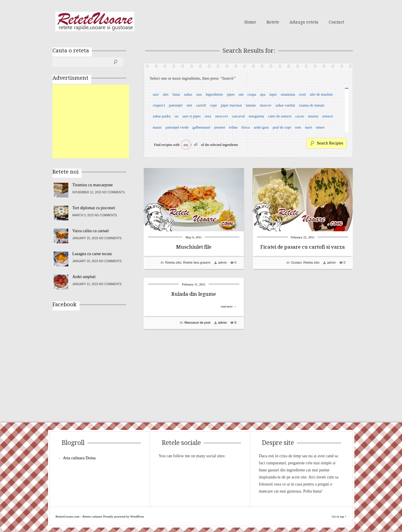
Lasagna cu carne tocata (92, 254)
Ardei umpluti (84, 277)
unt (241, 94)
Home (250, 22)
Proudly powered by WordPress (124, 516)
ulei (166, 94)
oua (199, 94)
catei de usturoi (280, 116)
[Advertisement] (97, 122)
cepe (214, 105)
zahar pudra (162, 116)
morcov (266, 105)
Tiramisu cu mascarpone (93, 185)
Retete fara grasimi (197, 262)
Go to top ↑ (339, 516)
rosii (302, 94)
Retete (273, 22)
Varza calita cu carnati (91, 231)
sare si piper (192, 116)
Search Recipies (330, 143)
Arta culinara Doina (79, 458)
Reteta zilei (173, 262)
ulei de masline (321, 94)
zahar (188, 94)
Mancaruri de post (197, 322)
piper (231, 94)
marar (157, 127)
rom (298, 127)
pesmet (220, 127)
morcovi (222, 116)
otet (189, 105)
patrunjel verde (177, 127)
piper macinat (231, 105)
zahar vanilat (285, 105)
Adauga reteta (304, 22)
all (196, 144)
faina (176, 94)
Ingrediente (214, 94)
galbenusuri (202, 127)
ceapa (252, 94)
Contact (336, 22)
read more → (228, 306)
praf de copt (282, 127)
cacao (300, 116)
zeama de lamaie (312, 105)
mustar (313, 116)
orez (208, 116)
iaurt (308, 127)
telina (233, 127)
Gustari (296, 262)
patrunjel (176, 105)
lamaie (251, 105)
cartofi (201, 105)
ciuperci (159, 105)
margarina (256, 116)
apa (263, 94)
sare (156, 94)
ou (177, 116)
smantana (288, 94)
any (186, 145)
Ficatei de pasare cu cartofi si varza (303, 247)
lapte (273, 94)
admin (222, 262)
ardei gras (261, 127)
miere (320, 127)
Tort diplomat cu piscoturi (94, 208)
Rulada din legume (194, 294)
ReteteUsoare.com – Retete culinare (95, 21)
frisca (246, 127)
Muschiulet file (194, 247)
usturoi (327, 116)
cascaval (238, 116)
